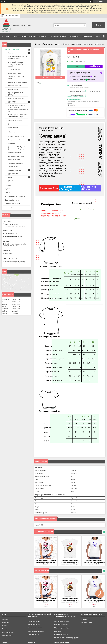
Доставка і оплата (12, 200)
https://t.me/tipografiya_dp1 (13, 236)
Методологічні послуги (15, 86)
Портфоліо (9, 207)
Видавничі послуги (14, 70)
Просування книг (13, 89)
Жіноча (91, 209)
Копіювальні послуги (14, 152)
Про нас (8, 185)
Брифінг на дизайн (58, 36)
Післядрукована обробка (16, 140)
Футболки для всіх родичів (50, 44)
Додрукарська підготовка (16, 136)
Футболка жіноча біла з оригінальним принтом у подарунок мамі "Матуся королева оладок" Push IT (70, 562)
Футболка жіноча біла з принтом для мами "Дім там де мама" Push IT (94, 562)
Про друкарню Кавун (38, 36)
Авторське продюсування (16, 98)
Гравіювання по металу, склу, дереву (66, 638)
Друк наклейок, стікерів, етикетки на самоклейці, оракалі (16, 64)
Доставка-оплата (7, 636)
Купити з (94, 66)
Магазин (10, 53)
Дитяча (77, 219)
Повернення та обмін (91, 36)
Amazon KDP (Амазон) (15, 73)
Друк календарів (13, 127)
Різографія (11, 143)
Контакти (74, 36)
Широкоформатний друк (16, 156)
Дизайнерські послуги (15, 124)
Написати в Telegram (67, 188)
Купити (76, 66)
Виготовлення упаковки (15, 163)
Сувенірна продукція (14, 170)
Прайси (4, 626)
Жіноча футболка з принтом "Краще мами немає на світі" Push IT (46, 562)
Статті (10, 177)
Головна (6, 36)
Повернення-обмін (8, 632)
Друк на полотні (13, 174)
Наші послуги (19, 36)
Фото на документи (87, 622)
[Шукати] (84, 25)
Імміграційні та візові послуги (17, 82)
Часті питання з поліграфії (15, 196)
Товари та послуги (12, 49)
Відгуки (8, 189)
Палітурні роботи (34, 634)
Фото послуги (85, 619)
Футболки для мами (68, 44)
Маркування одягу (14, 160)
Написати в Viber (88, 188)
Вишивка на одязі (13, 167)
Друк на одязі (12, 102)
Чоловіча (77, 209)
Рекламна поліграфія (15, 120)
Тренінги (10, 181)
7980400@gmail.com (12, 233)
